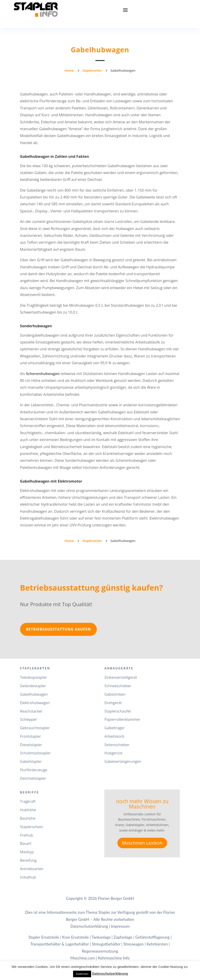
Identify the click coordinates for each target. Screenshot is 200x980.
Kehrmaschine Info (114, 958)
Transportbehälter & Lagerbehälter (60, 944)
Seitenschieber (117, 745)
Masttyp (27, 852)
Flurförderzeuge (34, 770)
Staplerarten (92, 70)
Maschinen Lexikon (142, 843)
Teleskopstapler (34, 677)
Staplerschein (32, 827)
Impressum (120, 926)
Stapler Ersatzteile (44, 937)
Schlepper (29, 719)
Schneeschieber (118, 686)
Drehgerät (113, 703)
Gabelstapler (31, 761)
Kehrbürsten (157, 944)
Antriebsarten (32, 869)
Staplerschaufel (117, 711)
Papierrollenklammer (122, 719)
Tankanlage (101, 937)
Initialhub (28, 877)
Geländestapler (33, 686)
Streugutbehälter (106, 944)
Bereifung (28, 860)
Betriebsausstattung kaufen (58, 629)
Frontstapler (31, 736)
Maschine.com (83, 958)
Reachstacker (31, 711)
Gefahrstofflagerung (153, 937)
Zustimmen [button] (82, 974)
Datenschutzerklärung (89, 926)
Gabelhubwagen (34, 694)
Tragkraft (28, 801)
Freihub (27, 835)
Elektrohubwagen (35, 703)
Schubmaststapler (35, 753)
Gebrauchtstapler (35, 728)
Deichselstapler (33, 778)
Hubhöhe (28, 810)
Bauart (26, 843)
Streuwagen (134, 944)
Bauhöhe (28, 818)
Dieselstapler (31, 745)
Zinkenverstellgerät (121, 677)
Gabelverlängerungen (123, 761)
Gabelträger (114, 728)
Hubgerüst (113, 753)
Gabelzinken (115, 694)
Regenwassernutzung (100, 951)
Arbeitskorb (114, 736)
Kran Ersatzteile (75, 937)
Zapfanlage (123, 937)
